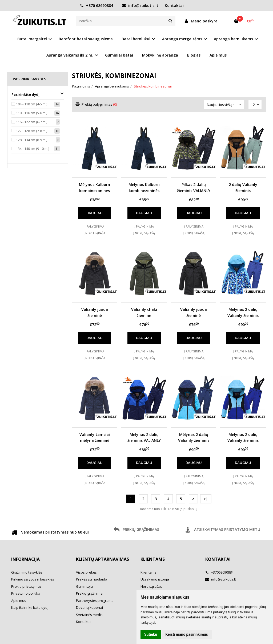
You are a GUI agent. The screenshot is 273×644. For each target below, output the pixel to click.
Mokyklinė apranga (160, 55)
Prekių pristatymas (26, 586)
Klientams (153, 559)
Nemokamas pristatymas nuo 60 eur (50, 533)
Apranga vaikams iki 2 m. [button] (70, 55)
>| (206, 499)
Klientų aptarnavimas (103, 559)
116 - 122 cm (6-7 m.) (32, 122)
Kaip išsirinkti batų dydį (30, 607)
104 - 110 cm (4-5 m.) (32, 104)
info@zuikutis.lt (140, 5)
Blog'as (194, 55)
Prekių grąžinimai (90, 593)
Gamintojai (85, 586)
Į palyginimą (95, 226)
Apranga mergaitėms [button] (182, 39)
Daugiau (95, 213)
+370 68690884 (97, 5)
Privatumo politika (26, 593)
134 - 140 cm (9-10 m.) (33, 149)
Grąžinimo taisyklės (27, 572)
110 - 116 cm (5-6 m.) (32, 113)
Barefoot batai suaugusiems (86, 39)
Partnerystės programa (95, 601)
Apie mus (218, 55)
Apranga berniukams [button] (233, 39)
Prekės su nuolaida (92, 579)
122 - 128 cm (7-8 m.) (32, 131)
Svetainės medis (89, 615)
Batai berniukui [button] (136, 39)
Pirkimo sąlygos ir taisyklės (33, 579)
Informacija (25, 559)
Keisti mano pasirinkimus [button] (187, 634)
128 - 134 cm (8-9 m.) (32, 140)
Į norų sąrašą (95, 233)
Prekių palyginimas (96, 104)
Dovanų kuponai (89, 607)
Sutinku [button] (151, 634)
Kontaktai (174, 5)
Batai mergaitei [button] (32, 39)
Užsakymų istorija (155, 579)
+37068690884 (219, 572)
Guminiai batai (119, 55)
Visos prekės (86, 572)
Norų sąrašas (151, 586)
